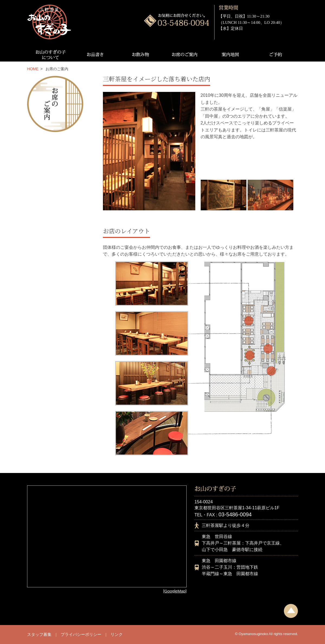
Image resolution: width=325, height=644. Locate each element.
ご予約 (275, 54)
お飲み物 (140, 54)
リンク (117, 634)
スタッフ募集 (39, 634)
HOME (33, 69)
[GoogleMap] (175, 591)
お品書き (95, 54)
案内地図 (230, 54)
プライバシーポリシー (81, 634)
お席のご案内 (185, 54)
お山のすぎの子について (50, 54)
